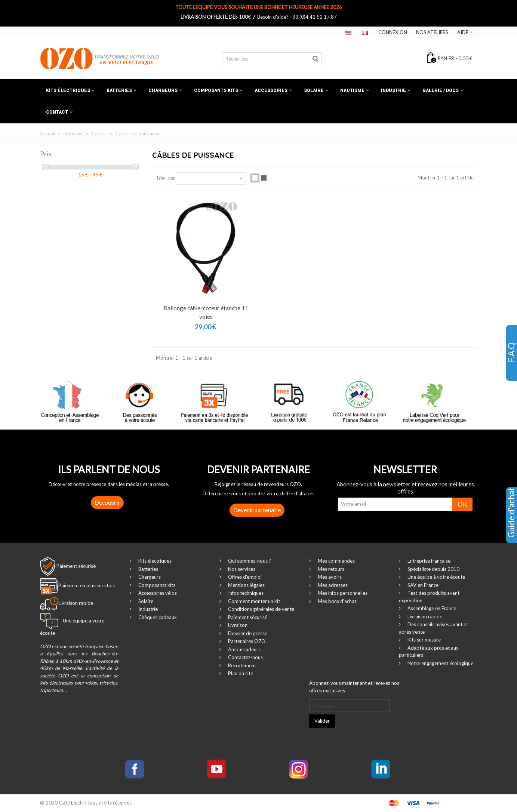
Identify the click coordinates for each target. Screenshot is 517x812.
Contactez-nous (245, 657)
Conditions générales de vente (261, 609)
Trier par (165, 178)
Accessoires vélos (157, 593)
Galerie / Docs (441, 90)
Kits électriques (68, 90)
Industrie (393, 90)
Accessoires (271, 90)
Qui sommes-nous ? (249, 561)
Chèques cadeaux (157, 617)
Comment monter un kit (253, 601)
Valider (322, 721)
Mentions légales (246, 585)
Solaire (314, 90)
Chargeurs (163, 90)
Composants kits (216, 90)
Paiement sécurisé (76, 566)
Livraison (237, 625)
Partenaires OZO (246, 641)
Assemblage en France (431, 608)
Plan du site (240, 673)
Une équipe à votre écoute (436, 577)
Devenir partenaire (257, 510)
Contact (57, 112)
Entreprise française (428, 561)
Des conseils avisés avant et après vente (433, 628)
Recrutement (241, 665)
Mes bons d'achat (336, 601)
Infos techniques (245, 593)
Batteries (119, 90)
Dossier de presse (247, 633)
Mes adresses (332, 585)
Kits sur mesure (424, 640)
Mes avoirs (329, 577)
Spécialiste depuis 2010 (433, 569)
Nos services (241, 569)
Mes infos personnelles (342, 593)
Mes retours (330, 569)
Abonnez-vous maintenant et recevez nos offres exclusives (354, 687)
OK (462, 504)
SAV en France (422, 585)
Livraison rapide (424, 616)
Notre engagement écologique (440, 663)
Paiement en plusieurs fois (87, 585)
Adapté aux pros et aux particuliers (429, 652)
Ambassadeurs (244, 649)
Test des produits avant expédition (429, 597)
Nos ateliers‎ (432, 32)
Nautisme (352, 90)
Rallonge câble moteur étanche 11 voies (206, 312)
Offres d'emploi (244, 577)
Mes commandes (336, 561)
